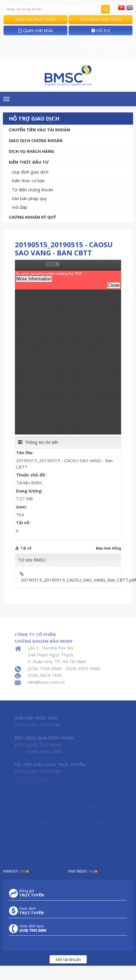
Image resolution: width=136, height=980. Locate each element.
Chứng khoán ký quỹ (32, 217)
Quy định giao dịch (30, 172)
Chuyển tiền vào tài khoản (39, 130)
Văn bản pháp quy (29, 198)
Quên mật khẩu (36, 30)
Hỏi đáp (20, 207)
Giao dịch (32, 911)
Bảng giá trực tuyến (35, 20)
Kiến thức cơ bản (28, 181)
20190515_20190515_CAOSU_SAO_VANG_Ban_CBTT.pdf (78, 580)
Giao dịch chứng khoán (36, 141)
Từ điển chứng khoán (32, 190)
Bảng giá (32, 893)
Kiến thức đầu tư (29, 162)
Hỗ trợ (101, 30)
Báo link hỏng (109, 548)
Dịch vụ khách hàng (31, 151)
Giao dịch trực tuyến (101, 20)
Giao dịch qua (33, 928)
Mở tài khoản (68, 959)
